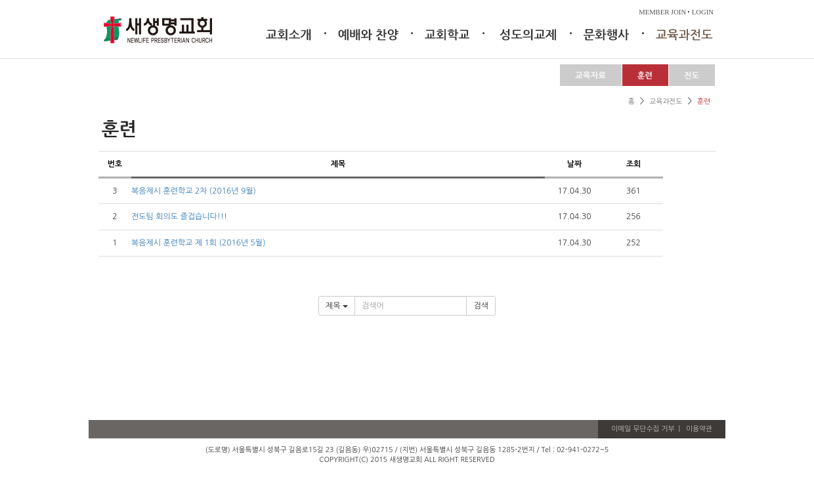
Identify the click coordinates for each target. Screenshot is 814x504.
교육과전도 (666, 101)
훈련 (704, 101)
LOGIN (703, 12)
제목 (337, 306)
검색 (481, 306)
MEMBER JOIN (662, 12)
